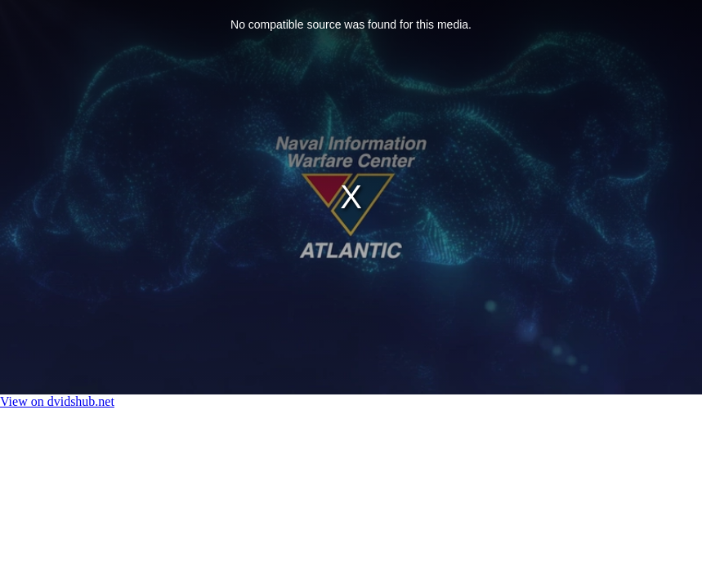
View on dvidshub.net (57, 401)
